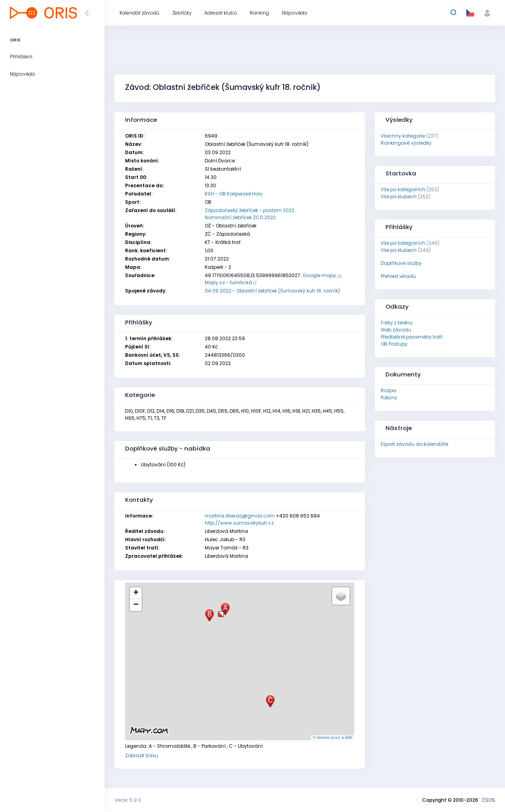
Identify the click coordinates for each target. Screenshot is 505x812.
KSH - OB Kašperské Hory (234, 194)
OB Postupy (394, 344)
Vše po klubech (399, 196)
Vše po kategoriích (403, 189)
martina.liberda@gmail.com (240, 516)
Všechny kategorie (403, 136)
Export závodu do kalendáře (414, 444)
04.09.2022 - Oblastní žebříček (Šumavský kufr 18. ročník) (272, 291)
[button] (221, 611)
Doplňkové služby (401, 263)
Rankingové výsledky (406, 143)
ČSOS (488, 800)
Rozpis (389, 390)
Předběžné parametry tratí (412, 337)
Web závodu (396, 330)
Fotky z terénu (397, 323)
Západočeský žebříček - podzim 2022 (250, 210)
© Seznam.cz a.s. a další (333, 738)
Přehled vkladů (398, 276)
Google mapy (319, 275)
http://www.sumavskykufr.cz (239, 523)
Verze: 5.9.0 (128, 800)
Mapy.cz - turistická (228, 282)
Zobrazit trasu (142, 755)
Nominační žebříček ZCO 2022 (240, 217)
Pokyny (389, 398)
